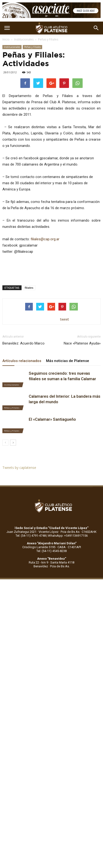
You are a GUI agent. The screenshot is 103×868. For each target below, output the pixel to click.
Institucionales (24, 39)
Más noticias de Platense (68, 361)
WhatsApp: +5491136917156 (68, 536)
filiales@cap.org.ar (45, 239)
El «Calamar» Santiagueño (52, 419)
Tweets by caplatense (19, 468)
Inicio (6, 39)
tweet (65, 319)
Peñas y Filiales (48, 39)
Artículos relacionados (22, 361)
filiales (29, 288)
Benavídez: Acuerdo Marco (23, 343)
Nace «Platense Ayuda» (82, 343)
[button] (96, 28)
